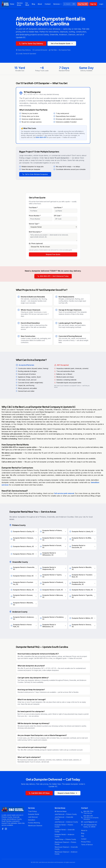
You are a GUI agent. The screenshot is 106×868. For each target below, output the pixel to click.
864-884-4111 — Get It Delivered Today (53, 276)
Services (58, 4)
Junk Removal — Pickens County (66, 814)
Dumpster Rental (34, 814)
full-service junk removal (64, 493)
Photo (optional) (36, 243)
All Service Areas (61, 811)
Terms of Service (87, 845)
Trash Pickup (32, 811)
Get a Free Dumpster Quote (62, 43)
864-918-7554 (88, 811)
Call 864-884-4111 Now (39, 793)
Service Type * (34, 224)
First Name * (33, 208)
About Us (84, 830)
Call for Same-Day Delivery (31, 44)
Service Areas (20, 4)
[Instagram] (6, 829)
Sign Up (93, 4)
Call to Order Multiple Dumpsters (35, 174)
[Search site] (70, 4)
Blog (33, 4)
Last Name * (58, 208)
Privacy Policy (86, 842)
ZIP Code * (58, 216)
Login (101, 4)
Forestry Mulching (34, 823)
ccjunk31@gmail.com (90, 822)
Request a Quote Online (67, 793)
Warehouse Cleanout (35, 826)
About (40, 4)
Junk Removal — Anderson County (66, 822)
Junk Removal (33, 817)
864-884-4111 (41, 137)
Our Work (27, 4)
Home (12, 4)
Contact (48, 4)
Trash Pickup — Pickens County (65, 839)
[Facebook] (3, 829)
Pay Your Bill (83, 4)
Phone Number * (35, 216)
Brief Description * (35, 232)
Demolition (32, 820)
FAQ (83, 836)
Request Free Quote (53, 254)
